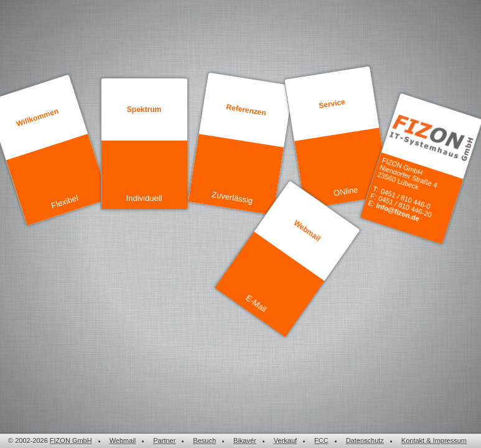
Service (332, 104)
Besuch (204, 441)
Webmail (307, 231)
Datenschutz (365, 441)
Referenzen (246, 110)
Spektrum (144, 110)
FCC (321, 441)
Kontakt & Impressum (434, 441)
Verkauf (285, 441)
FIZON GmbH (71, 441)
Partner (164, 441)
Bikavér (245, 441)
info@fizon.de (397, 212)
